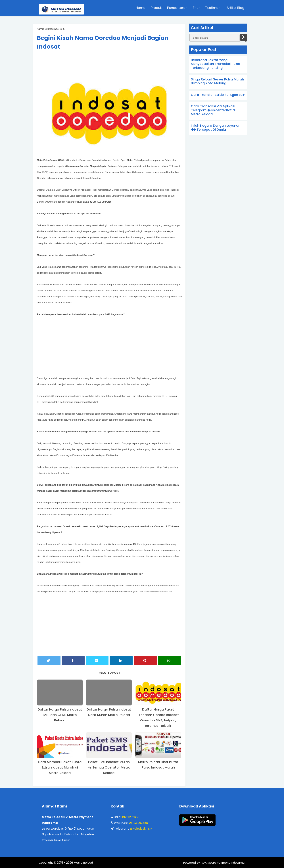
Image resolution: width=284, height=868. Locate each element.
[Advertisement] (109, 64)
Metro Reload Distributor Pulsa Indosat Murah (158, 765)
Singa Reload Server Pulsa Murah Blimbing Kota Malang (217, 81)
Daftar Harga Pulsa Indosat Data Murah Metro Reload (109, 712)
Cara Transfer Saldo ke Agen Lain (218, 95)
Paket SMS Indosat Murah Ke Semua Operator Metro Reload (109, 767)
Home (140, 8)
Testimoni (213, 8)
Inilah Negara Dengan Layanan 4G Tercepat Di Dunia (216, 127)
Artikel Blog (235, 8)
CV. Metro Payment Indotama (223, 863)
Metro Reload (83, 863)
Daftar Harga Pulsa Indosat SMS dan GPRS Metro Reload (60, 715)
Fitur (196, 8)
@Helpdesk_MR (141, 829)
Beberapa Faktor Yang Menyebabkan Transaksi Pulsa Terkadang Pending (216, 64)
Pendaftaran (177, 8)
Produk (156, 8)
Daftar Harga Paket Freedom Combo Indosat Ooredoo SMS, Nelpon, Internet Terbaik (158, 718)
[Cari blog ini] (215, 38)
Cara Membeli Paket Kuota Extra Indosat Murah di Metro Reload (60, 767)
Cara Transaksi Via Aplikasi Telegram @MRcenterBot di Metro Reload (213, 110)
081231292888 (130, 817)
